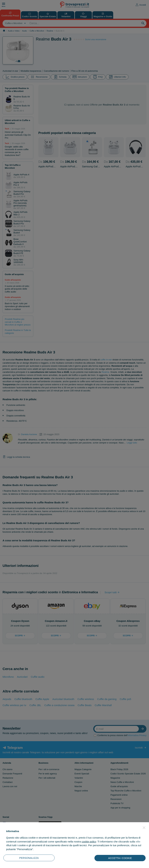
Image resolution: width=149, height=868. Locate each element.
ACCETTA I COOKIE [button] (120, 858)
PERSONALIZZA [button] (29, 858)
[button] (144, 828)
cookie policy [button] (89, 842)
